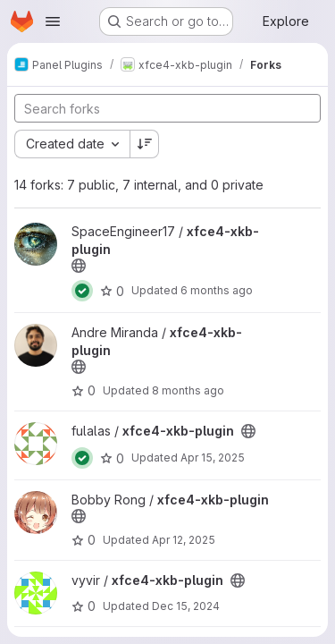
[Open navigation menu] (53, 21)
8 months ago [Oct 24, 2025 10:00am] (188, 390)
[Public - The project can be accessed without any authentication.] (79, 266)
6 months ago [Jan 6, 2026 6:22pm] (217, 290)
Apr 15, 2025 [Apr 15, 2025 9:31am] (213, 458)
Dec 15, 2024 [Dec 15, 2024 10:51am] (186, 606)
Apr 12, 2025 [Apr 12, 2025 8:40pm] (184, 540)
